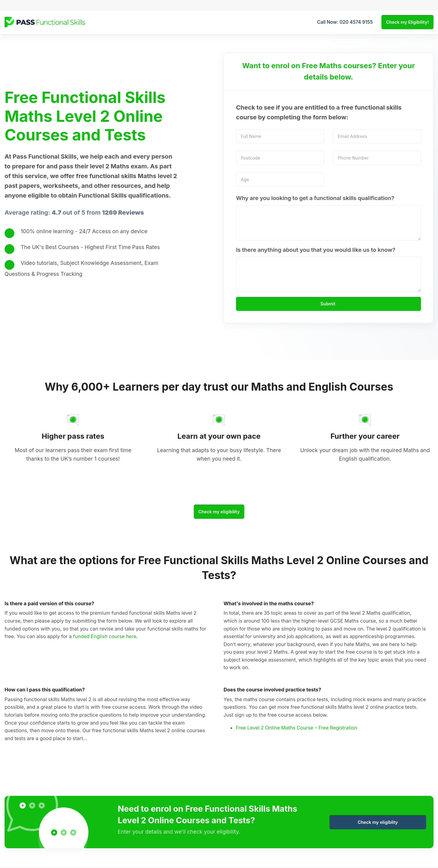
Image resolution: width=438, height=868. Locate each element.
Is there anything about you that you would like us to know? (316, 250)
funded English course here (105, 636)
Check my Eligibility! (407, 22)
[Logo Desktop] (45, 22)
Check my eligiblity (378, 822)
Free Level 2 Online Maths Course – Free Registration (297, 728)
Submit (328, 304)
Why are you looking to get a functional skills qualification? (315, 198)
